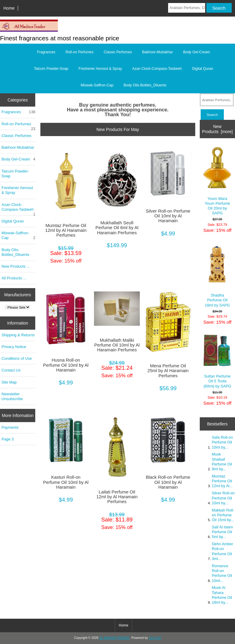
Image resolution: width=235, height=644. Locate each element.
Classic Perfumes (118, 52)
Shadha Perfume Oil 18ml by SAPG (217, 275)
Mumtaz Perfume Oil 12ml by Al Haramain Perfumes (66, 230)
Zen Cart (155, 638)
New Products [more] (217, 129)
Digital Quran (202, 69)
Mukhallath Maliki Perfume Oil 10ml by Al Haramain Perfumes (117, 345)
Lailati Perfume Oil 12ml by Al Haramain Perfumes (117, 497)
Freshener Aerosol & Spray (100, 69)
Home (9, 8)
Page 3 (8, 439)
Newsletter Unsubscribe (12, 396)
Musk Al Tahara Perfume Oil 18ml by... (222, 595)
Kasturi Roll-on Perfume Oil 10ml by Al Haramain (66, 482)
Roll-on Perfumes (80, 52)
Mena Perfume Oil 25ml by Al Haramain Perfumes (168, 371)
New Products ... (16, 266)
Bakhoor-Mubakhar (158, 52)
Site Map (9, 382)
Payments (10, 427)
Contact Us (11, 370)
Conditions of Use (17, 358)
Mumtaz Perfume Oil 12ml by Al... (222, 481)
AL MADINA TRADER (114, 638)
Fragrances (46, 52)
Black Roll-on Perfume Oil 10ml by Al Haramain (168, 482)
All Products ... (14, 278)
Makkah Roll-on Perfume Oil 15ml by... (223, 515)
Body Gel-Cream (197, 52)
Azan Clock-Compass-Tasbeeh (157, 69)
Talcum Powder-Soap (51, 69)
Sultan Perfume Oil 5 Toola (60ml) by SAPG (217, 361)
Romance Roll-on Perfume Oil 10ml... (222, 573)
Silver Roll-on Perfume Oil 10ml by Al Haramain (168, 216)
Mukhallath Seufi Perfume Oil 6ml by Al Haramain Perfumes (117, 228)
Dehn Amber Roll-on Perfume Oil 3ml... (222, 551)
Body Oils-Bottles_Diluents (145, 85)
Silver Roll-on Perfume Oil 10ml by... (223, 498)
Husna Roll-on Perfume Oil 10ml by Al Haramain (66, 365)
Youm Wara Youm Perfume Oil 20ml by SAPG (217, 181)
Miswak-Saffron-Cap (97, 85)
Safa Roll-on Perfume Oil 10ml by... (222, 442)
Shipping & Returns (18, 335)
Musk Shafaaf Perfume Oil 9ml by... (222, 462)
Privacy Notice (14, 347)
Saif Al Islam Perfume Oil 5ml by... (222, 532)
